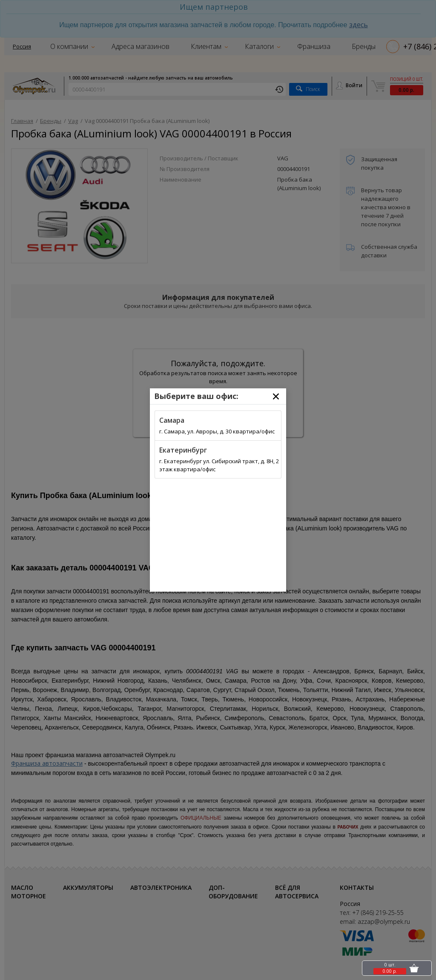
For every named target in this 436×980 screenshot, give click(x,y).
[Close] (276, 396)
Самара (172, 420)
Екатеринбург (183, 450)
